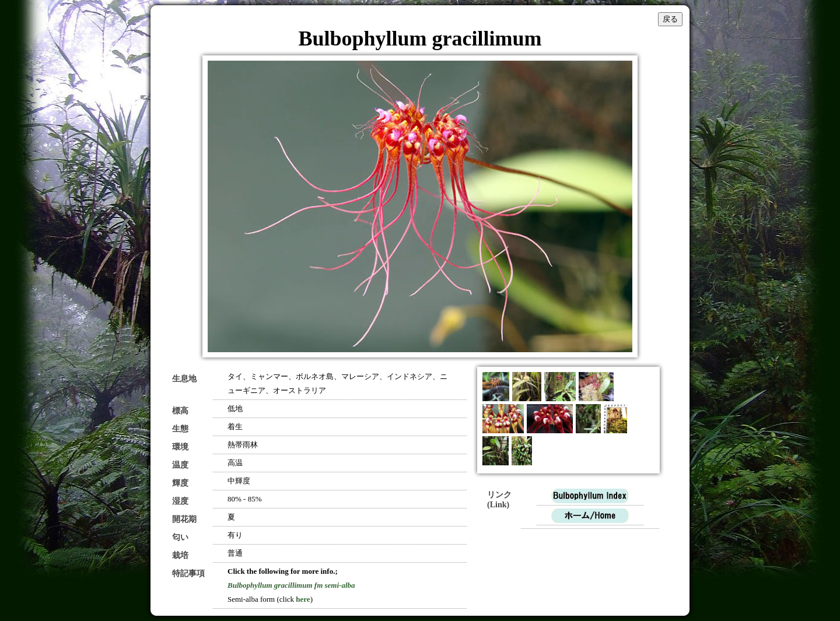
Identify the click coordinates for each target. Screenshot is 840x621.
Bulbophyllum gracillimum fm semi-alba (291, 585)
